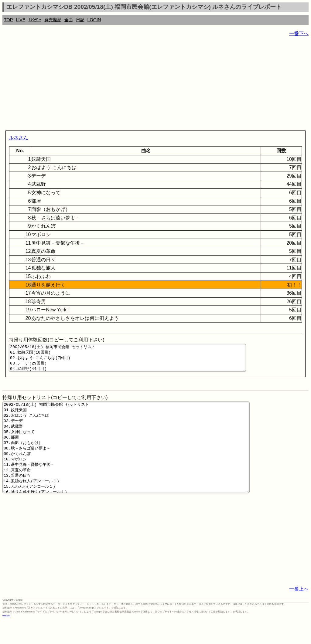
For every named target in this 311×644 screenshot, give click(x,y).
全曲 (69, 20)
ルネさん (19, 138)
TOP (8, 20)
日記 (80, 20)
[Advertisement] (155, 85)
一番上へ (299, 613)
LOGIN (94, 20)
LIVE (21, 20)
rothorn (6, 639)
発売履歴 (53, 20)
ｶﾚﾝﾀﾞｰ (35, 20)
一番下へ (299, 34)
